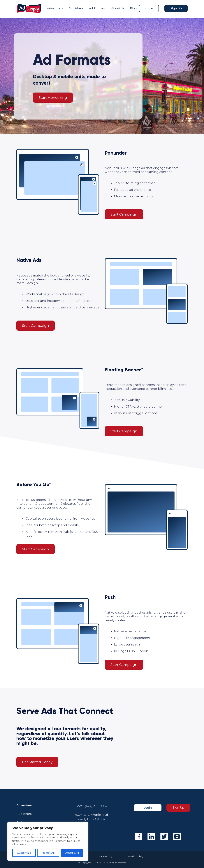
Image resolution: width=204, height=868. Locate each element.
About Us (115, 9)
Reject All (48, 853)
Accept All (72, 853)
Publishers (76, 9)
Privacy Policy (102, 857)
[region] (48, 841)
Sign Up (174, 9)
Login (149, 8)
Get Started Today (37, 762)
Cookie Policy (137, 857)
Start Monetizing (53, 98)
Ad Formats (94, 9)
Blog (134, 9)
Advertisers (55, 9)
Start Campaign (124, 214)
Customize (24, 853)
